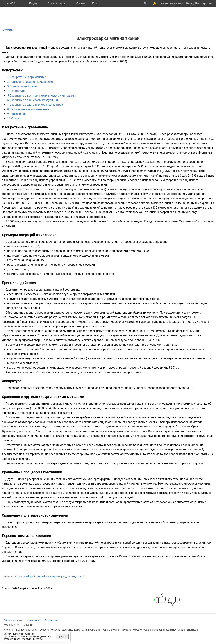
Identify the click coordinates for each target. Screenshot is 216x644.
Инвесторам (34, 620)
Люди (33, 3)
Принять (62, 637)
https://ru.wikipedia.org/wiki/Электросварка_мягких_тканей (49, 577)
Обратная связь (13, 620)
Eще (95, 3)
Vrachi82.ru (11, 3)
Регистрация (204, 3)
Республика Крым (172, 3)
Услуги (80, 3)
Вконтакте (51, 620)
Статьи (10, 30)
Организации (56, 3)
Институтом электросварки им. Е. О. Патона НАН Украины (119, 134)
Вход (189, 3)
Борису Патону (27, 139)
